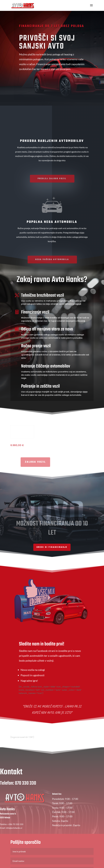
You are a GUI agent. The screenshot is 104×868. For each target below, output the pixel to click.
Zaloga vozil (70, 84)
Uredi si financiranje (52, 548)
